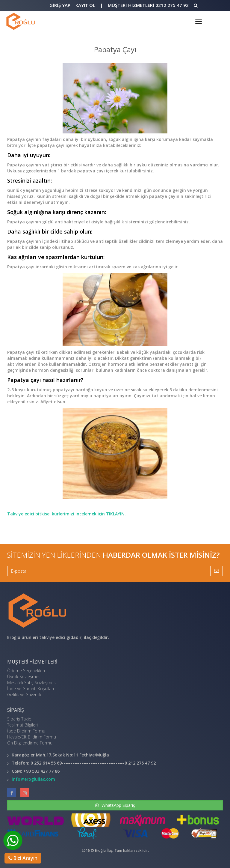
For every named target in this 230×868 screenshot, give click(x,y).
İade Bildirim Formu (26, 731)
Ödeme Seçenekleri (26, 671)
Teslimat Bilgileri (22, 725)
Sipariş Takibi (20, 719)
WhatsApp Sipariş (115, 805)
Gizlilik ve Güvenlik (24, 695)
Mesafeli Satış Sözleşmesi (32, 683)
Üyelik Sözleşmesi (24, 677)
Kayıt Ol (85, 5)
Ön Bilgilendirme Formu (30, 743)
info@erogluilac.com (33, 779)
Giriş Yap (60, 5)
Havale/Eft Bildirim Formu (32, 737)
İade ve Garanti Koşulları (31, 689)
